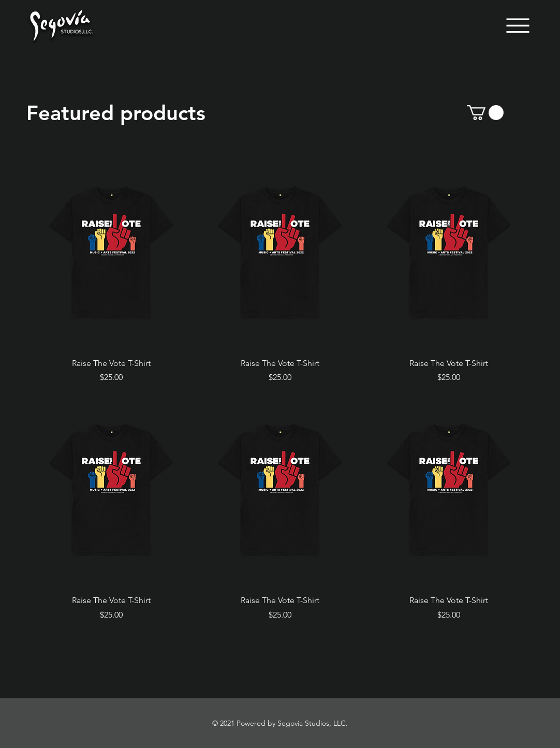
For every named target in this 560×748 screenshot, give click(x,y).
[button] (485, 113)
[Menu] (518, 26)
